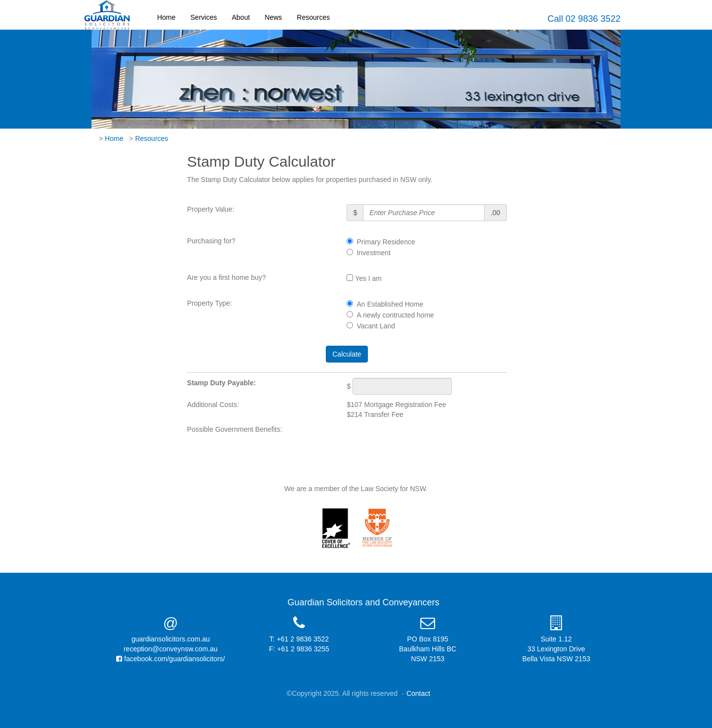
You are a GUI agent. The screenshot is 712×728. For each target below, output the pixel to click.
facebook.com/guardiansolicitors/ (171, 659)
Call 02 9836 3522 (584, 19)
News (273, 17)
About (241, 17)
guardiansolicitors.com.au (171, 639)
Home (166, 17)
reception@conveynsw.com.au (171, 649)
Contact (418, 693)
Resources (313, 17)
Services (204, 17)
